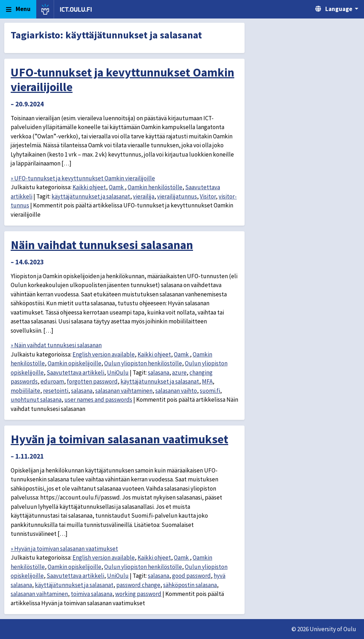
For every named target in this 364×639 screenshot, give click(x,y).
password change (138, 585)
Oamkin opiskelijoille (74, 363)
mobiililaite (25, 391)
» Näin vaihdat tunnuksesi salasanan (56, 345)
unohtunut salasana (36, 400)
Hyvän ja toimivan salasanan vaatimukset (119, 439)
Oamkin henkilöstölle (155, 187)
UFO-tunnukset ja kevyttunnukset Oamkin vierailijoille (122, 80)
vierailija (144, 196)
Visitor (208, 196)
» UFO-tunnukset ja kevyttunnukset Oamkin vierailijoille (83, 178)
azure (179, 373)
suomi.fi (210, 391)
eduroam (52, 381)
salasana (159, 373)
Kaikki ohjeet (89, 187)
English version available (104, 354)
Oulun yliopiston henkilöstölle (143, 363)
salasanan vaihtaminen (124, 391)
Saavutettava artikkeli (75, 373)
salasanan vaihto (176, 391)
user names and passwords (98, 400)
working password (138, 594)
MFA (207, 381)
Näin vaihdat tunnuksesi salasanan (102, 245)
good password (191, 576)
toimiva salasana (92, 594)
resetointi (56, 391)
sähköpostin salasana (190, 585)
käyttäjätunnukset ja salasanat (91, 196)
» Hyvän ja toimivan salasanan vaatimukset (64, 549)
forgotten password (92, 381)
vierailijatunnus (177, 196)
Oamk (117, 187)
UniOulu (118, 373)
